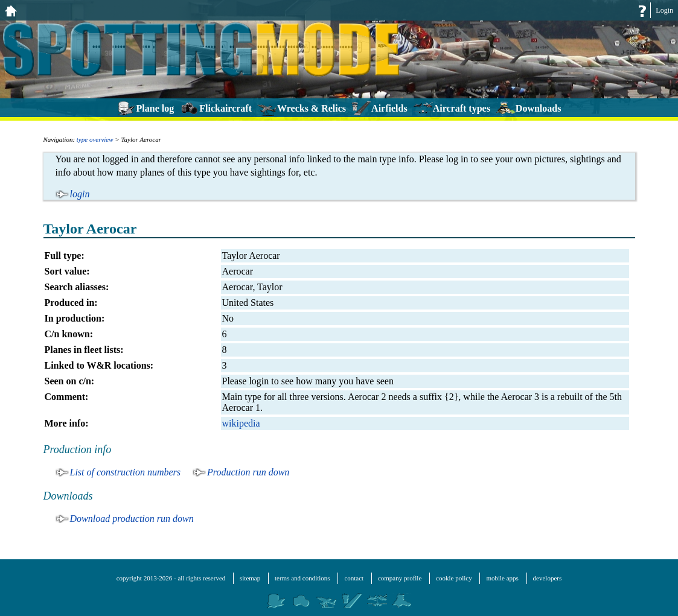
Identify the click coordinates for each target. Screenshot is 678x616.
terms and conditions (302, 578)
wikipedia (241, 423)
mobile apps (502, 578)
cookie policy (454, 578)
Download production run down (132, 519)
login (80, 194)
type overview (95, 139)
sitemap (250, 578)
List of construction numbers (126, 472)
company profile (400, 578)
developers (548, 578)
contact (354, 578)
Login (664, 10)
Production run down (248, 472)
